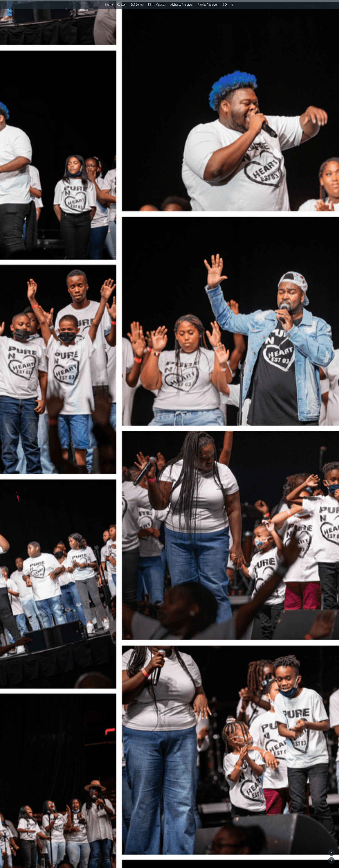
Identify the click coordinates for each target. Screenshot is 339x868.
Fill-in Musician (157, 5)
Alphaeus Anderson (182, 5)
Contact (122, 5)
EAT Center (137, 5)
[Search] (232, 5)
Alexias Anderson (208, 5)
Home (109, 5)
